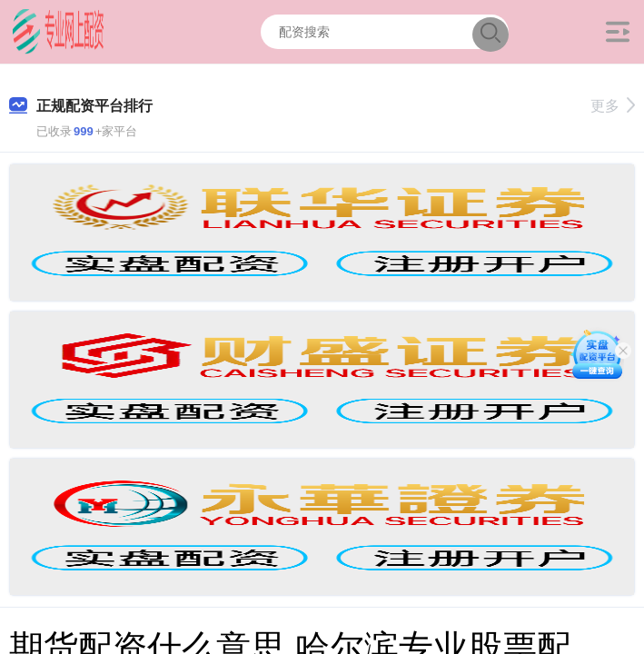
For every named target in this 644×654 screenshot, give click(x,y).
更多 (613, 106)
